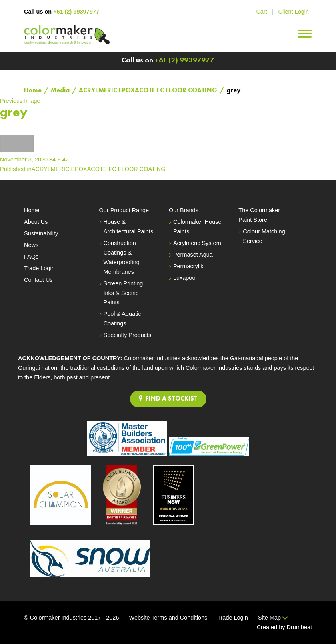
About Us (36, 222)
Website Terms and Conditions (168, 618)
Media (60, 91)
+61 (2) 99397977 (76, 12)
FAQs (31, 257)
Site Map (273, 618)
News (31, 245)
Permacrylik (188, 266)
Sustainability (41, 233)
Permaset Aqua (193, 255)
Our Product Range (124, 210)
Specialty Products (128, 335)
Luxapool (185, 278)
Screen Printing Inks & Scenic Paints (123, 293)
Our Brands (184, 210)
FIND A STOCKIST (168, 399)
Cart (261, 12)
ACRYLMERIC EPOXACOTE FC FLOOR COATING (148, 91)
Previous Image (20, 101)
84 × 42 (59, 160)
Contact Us (38, 280)
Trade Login (39, 268)
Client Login (294, 12)
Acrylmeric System (197, 243)
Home (33, 91)
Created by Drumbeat (284, 627)
